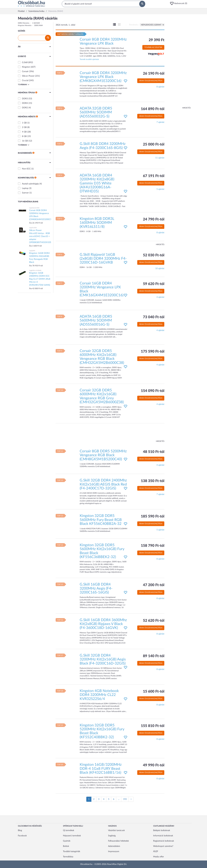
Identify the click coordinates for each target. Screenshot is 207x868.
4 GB (24, 132)
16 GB (25, 141)
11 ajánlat (160, 158)
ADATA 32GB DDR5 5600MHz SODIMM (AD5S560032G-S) (96, 112)
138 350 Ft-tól (153, 481)
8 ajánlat (160, 87)
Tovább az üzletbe (153, 47)
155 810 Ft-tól (153, 726)
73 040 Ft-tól (154, 317)
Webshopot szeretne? (163, 846)
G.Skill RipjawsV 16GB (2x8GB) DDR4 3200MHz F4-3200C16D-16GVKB (103, 259)
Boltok (66, 846)
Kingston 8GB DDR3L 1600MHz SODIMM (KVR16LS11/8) (97, 223)
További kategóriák (72, 851)
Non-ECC (26, 169)
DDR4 (25, 103)
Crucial (25, 80)
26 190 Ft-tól (154, 74)
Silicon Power (28, 76)
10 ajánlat (160, 269)
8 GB (24, 136)
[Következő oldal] (131, 799)
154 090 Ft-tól (153, 391)
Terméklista (68, 857)
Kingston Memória (25, 25)
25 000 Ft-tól (154, 144)
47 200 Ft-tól (154, 585)
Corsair (25, 71)
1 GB (24, 123)
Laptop (25, 188)
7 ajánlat (160, 122)
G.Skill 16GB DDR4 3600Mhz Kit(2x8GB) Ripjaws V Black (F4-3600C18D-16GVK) (103, 624)
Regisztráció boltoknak (164, 841)
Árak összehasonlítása (151, 81)
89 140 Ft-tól (154, 656)
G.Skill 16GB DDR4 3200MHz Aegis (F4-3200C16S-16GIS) (96, 588)
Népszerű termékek (72, 836)
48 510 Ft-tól (154, 452)
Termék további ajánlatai (89, 59)
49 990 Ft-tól (154, 765)
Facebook (22, 836)
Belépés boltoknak (162, 830)
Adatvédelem (114, 846)
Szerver (25, 193)
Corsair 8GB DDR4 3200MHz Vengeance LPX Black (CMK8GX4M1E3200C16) (103, 77)
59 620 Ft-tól (154, 284)
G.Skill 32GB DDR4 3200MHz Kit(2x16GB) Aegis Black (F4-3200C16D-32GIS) (103, 659)
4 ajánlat (160, 297)
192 (125, 799)
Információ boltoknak (163, 836)
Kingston (26, 67)
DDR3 (25, 99)
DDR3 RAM (38, 25)
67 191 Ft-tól (154, 176)
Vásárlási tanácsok (116, 830)
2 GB (24, 127)
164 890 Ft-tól (153, 109)
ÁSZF (156, 851)
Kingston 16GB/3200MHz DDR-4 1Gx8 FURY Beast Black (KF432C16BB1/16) (101, 769)
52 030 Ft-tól (154, 255)
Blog (20, 830)
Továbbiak (24, 85)
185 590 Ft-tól (153, 516)
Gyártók (67, 841)
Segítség (112, 836)
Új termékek (69, 830)
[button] (179, 3)
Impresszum (114, 851)
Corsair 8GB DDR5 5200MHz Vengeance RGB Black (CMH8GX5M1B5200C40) (103, 455)
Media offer (159, 857)
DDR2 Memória (24, 23)
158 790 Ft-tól (153, 546)
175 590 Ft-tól (153, 352)
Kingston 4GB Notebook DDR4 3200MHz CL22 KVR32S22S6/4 (99, 695)
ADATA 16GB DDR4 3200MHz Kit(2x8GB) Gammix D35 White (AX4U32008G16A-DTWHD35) (97, 183)
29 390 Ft (156, 40)
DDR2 (25, 108)
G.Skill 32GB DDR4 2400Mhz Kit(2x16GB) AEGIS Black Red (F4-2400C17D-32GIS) (103, 484)
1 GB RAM (36, 23)
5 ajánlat (160, 189)
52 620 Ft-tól (154, 621)
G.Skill (25, 62)
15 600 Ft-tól (154, 692)
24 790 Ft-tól (154, 219)
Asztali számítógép (30, 184)
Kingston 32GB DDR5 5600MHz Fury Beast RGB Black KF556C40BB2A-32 (101, 520)
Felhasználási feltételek (118, 841)
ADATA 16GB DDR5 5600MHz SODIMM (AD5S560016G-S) (96, 321)
